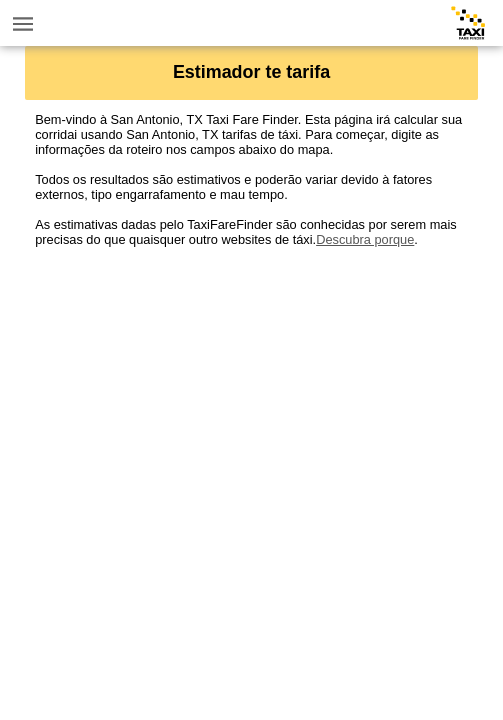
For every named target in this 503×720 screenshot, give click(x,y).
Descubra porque (365, 239)
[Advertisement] (251, 387)
